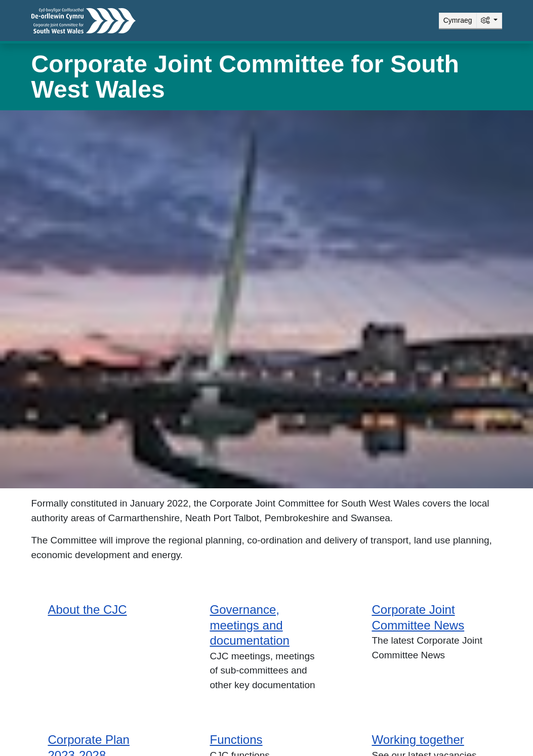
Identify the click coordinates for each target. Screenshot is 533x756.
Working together (418, 740)
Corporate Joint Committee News (418, 617)
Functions (236, 740)
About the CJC (88, 610)
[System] (489, 20)
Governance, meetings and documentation (249, 625)
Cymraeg (458, 20)
